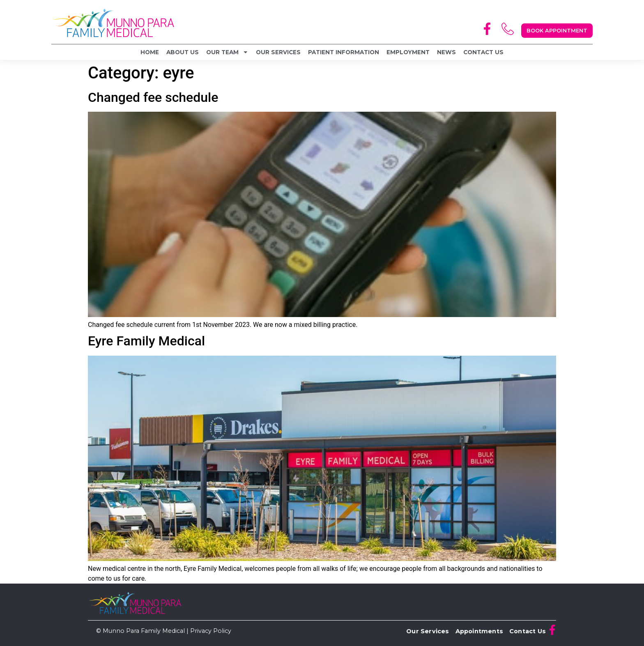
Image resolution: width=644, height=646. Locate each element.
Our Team (227, 52)
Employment (408, 52)
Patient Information (344, 52)
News (446, 52)
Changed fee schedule (153, 97)
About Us (183, 52)
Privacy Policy (211, 631)
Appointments (479, 631)
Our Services (278, 52)
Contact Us (483, 52)
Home (150, 52)
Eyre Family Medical (146, 341)
